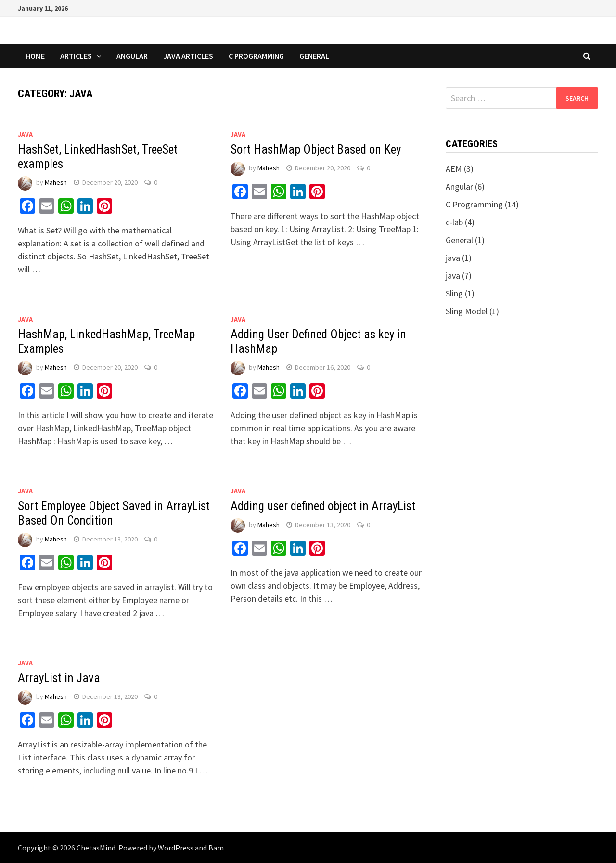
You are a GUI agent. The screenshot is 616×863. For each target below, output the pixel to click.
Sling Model (467, 311)
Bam (216, 848)
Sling (454, 293)
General (314, 56)
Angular (132, 56)
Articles (76, 56)
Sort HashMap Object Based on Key (316, 149)
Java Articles (188, 56)
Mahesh (56, 182)
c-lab (454, 222)
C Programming (256, 56)
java (25, 134)
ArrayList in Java (59, 678)
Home (35, 56)
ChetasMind (96, 848)
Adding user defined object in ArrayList (323, 506)
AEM (454, 169)
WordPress (176, 848)
